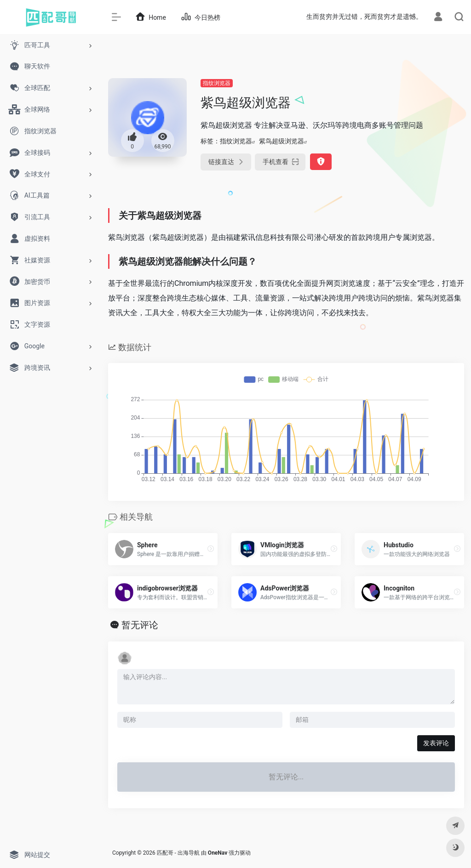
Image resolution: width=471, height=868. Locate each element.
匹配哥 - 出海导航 (178, 853)
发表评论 (436, 743)
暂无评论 (140, 625)
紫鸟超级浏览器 (281, 141)
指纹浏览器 (217, 83)
